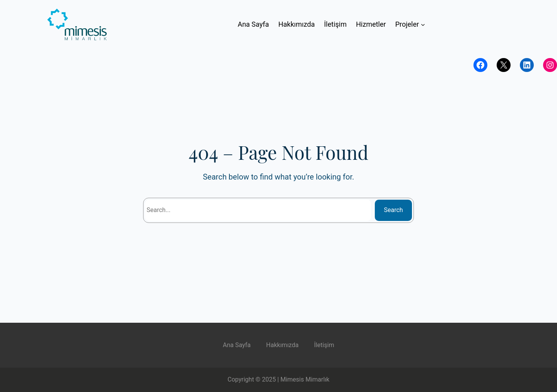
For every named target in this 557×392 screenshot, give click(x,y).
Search (394, 210)
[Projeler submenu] (423, 25)
